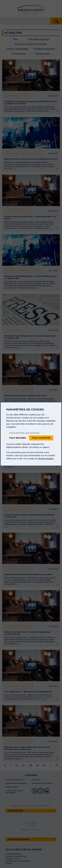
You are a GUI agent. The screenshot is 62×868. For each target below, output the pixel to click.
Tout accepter (41, 438)
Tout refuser (17, 438)
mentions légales (46, 458)
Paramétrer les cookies (24, 433)
